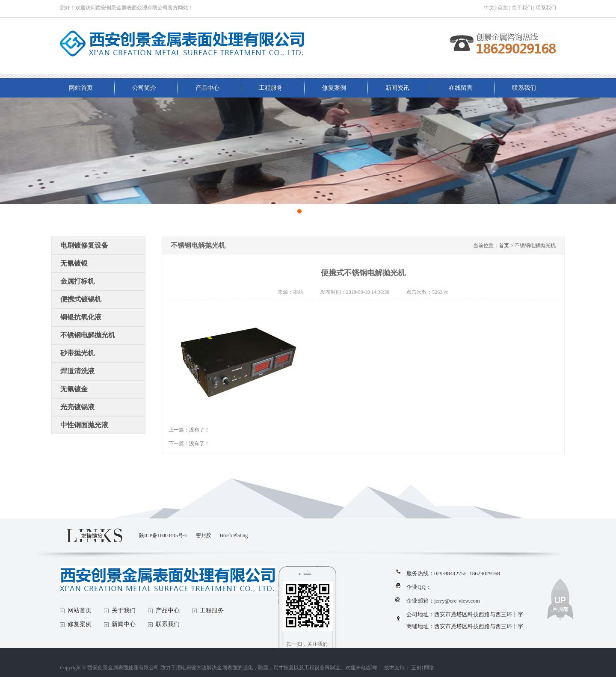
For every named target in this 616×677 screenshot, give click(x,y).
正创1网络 (423, 668)
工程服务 (271, 88)
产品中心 (207, 88)
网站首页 (81, 88)
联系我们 (546, 8)
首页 (504, 245)
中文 (489, 8)
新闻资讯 (397, 88)
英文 (503, 8)
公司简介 (144, 88)
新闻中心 (124, 624)
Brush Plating (234, 535)
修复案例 (334, 88)
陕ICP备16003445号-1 (163, 535)
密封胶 (204, 535)
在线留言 (461, 88)
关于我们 (522, 8)
